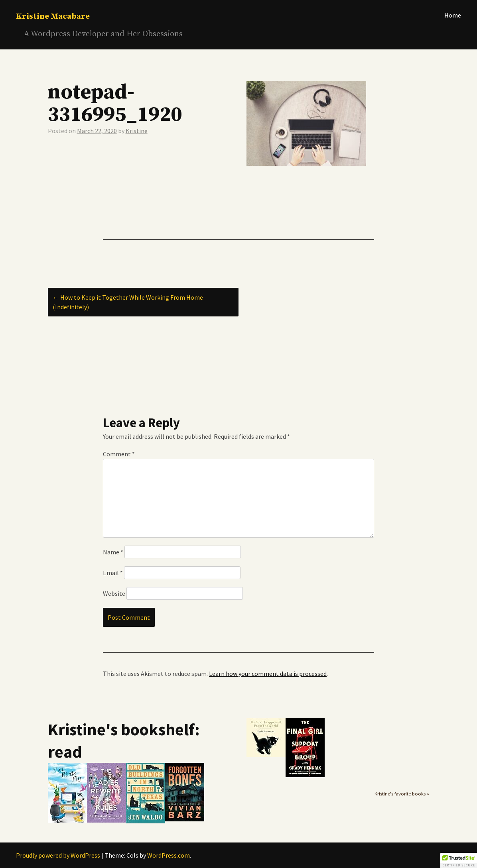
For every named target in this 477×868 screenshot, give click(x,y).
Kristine (137, 131)
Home (453, 15)
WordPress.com (169, 855)
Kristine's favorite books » (402, 794)
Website (114, 593)
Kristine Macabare (53, 17)
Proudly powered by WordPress (58, 855)
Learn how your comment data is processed (268, 674)
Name (113, 552)
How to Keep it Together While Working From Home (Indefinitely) (128, 302)
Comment (119, 454)
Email (113, 573)
